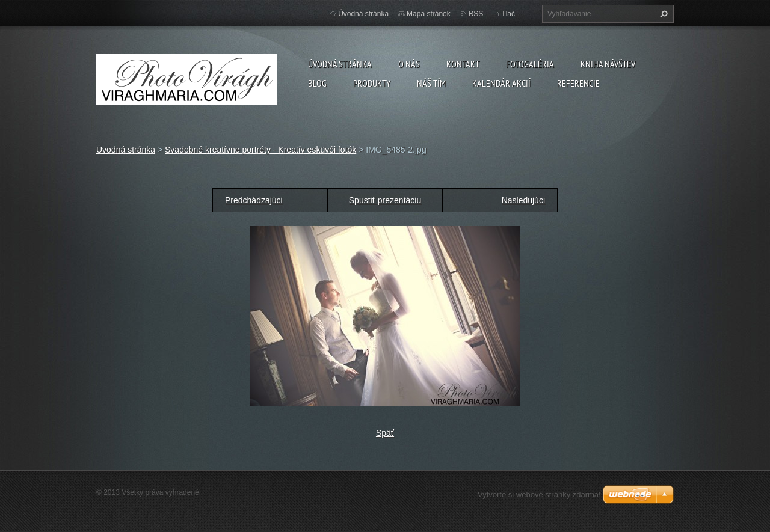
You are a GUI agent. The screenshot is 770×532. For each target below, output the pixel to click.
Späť (385, 433)
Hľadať (662, 14)
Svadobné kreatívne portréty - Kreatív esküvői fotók (260, 150)
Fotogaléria (530, 64)
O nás (409, 64)
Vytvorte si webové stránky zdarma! (539, 494)
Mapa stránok (429, 14)
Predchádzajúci (254, 200)
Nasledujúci (523, 200)
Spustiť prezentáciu (385, 200)
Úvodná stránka (340, 64)
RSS (476, 14)
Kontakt (463, 64)
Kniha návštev (608, 64)
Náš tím (431, 83)
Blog (317, 83)
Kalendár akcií (501, 83)
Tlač (508, 14)
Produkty (372, 83)
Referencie (578, 83)
